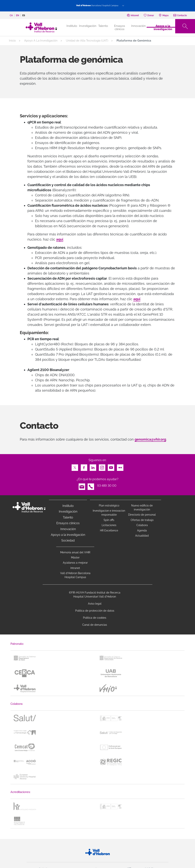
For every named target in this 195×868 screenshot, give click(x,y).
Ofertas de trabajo (142, 520)
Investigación (88, 26)
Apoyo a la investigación (163, 27)
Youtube (111, 467)
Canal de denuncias (95, 625)
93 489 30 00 (107, 486)
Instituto (68, 506)
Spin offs (109, 520)
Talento (103, 26)
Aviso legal (95, 604)
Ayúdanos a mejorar (75, 563)
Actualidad (142, 536)
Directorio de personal (142, 515)
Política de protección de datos (95, 611)
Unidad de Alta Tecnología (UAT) (87, 41)
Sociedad (68, 540)
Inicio (12, 41)
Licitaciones (109, 525)
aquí (60, 239)
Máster (75, 558)
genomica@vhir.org (150, 439)
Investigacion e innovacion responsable (109, 513)
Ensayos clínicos (119, 27)
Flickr (120, 467)
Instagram (102, 467)
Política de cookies (95, 618)
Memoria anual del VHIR (75, 552)
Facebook (84, 467)
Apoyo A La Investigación (41, 41)
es (24, 15)
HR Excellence (109, 530)
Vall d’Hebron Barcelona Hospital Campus (75, 575)
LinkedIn (93, 467)
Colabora (142, 525)
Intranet (75, 568)
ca (11, 15)
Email (82, 486)
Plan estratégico (109, 506)
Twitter (75, 467)
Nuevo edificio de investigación (142, 508)
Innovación (138, 26)
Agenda (142, 530)
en (18, 15)
